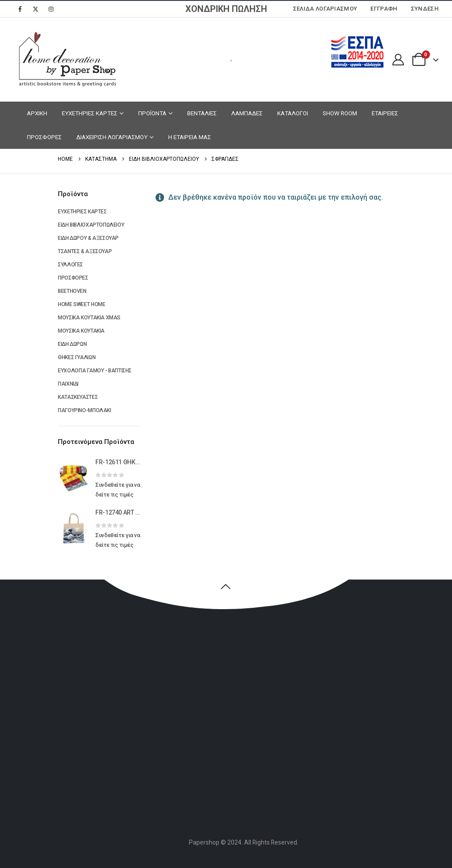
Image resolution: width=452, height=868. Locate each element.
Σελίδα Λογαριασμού (325, 9)
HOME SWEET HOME (81, 304)
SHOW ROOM (340, 113)
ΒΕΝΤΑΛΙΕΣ (202, 113)
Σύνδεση (425, 9)
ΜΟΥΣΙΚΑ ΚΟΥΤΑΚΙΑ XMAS (89, 318)
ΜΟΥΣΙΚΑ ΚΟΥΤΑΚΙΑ (81, 331)
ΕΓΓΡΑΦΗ (384, 9)
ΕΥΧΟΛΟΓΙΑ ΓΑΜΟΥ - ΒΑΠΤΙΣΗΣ (95, 371)
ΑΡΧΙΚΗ (37, 113)
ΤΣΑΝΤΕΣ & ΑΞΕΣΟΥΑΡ (85, 251)
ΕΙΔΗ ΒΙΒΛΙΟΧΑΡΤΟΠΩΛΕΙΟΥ (91, 225)
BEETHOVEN (72, 291)
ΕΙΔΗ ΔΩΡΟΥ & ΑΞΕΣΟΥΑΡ (88, 238)
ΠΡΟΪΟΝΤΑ (152, 113)
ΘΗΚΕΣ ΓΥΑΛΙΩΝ (77, 357)
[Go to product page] (73, 478)
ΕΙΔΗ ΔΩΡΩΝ (72, 344)
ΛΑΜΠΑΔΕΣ (247, 113)
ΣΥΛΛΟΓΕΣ (70, 265)
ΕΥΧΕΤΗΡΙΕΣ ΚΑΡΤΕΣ (90, 113)
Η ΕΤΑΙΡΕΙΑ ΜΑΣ (190, 137)
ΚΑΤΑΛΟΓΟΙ (293, 113)
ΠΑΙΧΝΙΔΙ (68, 384)
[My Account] (398, 60)
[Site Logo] (66, 60)
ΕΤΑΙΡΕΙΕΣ (385, 113)
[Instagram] (51, 9)
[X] (35, 9)
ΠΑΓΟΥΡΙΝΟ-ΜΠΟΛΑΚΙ (84, 410)
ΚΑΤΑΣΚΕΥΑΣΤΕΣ (78, 397)
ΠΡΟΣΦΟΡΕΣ (44, 137)
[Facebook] (20, 9)
